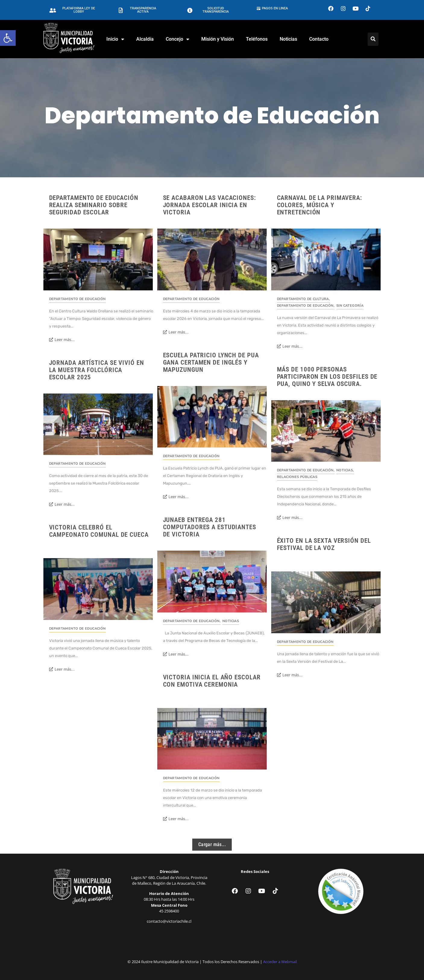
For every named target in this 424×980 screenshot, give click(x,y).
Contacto (319, 39)
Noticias (288, 39)
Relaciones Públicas (297, 477)
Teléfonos (257, 39)
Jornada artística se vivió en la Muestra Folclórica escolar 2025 (97, 370)
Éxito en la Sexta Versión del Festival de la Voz (324, 544)
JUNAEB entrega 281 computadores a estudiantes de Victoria (210, 527)
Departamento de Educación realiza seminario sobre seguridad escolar (94, 205)
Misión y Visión (218, 39)
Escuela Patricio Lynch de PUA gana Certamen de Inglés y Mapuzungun (211, 362)
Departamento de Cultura (304, 299)
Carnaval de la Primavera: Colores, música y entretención (320, 205)
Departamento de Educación (77, 299)
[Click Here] (373, 39)
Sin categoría (350, 306)
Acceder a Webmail (280, 962)
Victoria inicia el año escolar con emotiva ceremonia (212, 681)
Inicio (115, 39)
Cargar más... (212, 844)
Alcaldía (145, 39)
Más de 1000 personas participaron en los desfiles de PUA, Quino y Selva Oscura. (327, 377)
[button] (8, 38)
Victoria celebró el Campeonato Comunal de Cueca (99, 531)
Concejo (177, 39)
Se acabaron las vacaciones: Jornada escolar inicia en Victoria (210, 205)
